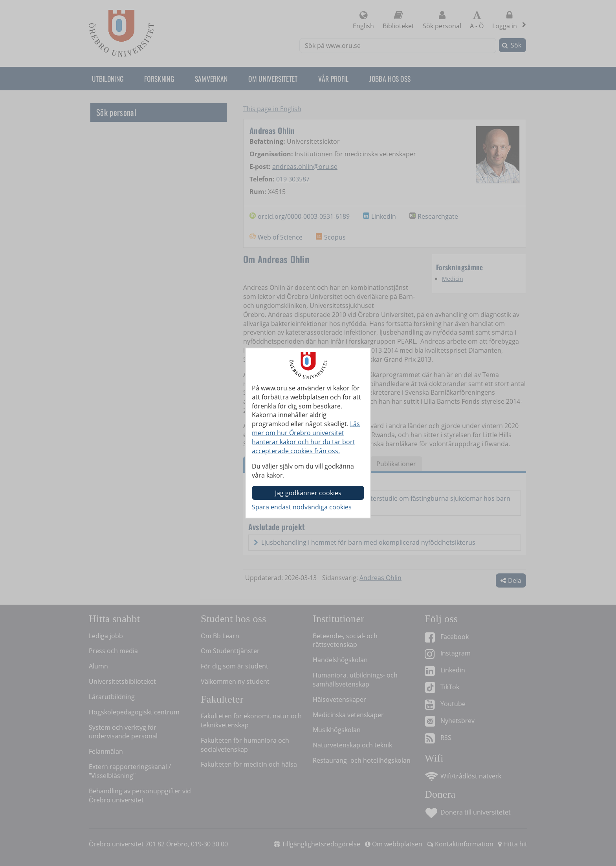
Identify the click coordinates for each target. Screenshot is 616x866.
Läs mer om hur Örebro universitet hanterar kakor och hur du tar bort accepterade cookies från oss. (306, 437)
